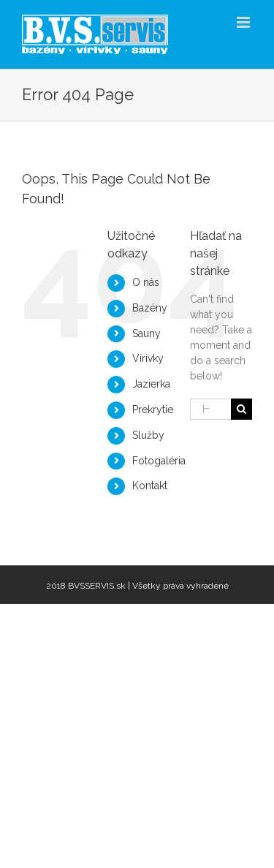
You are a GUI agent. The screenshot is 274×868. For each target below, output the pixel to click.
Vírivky (148, 358)
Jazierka (151, 384)
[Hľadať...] (210, 409)
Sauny (146, 333)
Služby (148, 435)
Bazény (150, 308)
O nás (146, 282)
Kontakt (150, 486)
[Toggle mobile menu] (244, 22)
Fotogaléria (159, 461)
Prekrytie (153, 410)
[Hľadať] (241, 409)
